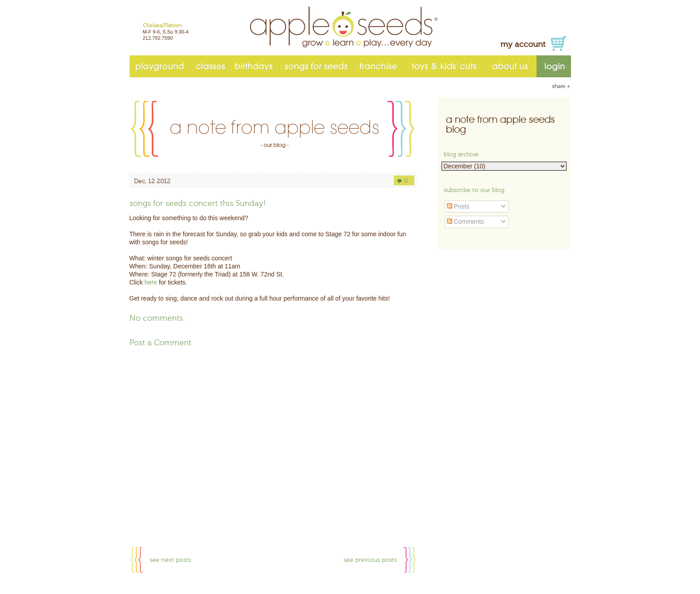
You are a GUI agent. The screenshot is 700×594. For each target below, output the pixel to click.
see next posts (170, 560)
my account (523, 44)
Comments (466, 222)
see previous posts (370, 560)
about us (510, 66)
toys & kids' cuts (444, 66)
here (151, 282)
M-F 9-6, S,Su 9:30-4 (166, 32)
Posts (458, 206)
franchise (379, 66)
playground (160, 66)
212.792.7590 (158, 38)
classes (210, 66)
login (554, 66)
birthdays (255, 66)
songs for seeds (317, 66)
